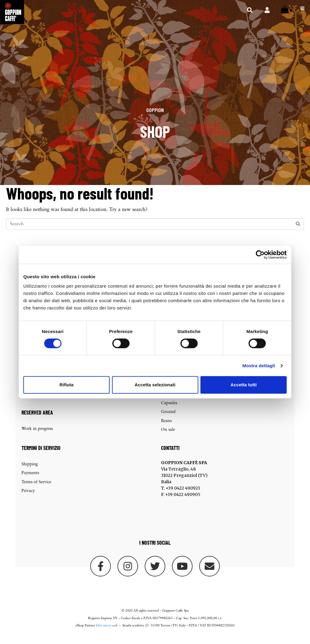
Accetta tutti (244, 385)
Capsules (169, 410)
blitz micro (104, 633)
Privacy (28, 498)
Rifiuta (66, 385)
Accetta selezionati (155, 385)
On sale (168, 437)
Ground (168, 419)
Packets (168, 401)
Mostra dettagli (259, 366)
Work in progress (37, 436)
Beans (166, 428)
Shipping (30, 472)
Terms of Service (36, 489)
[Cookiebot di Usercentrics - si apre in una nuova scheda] (260, 255)
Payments (30, 480)
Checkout (30, 401)
